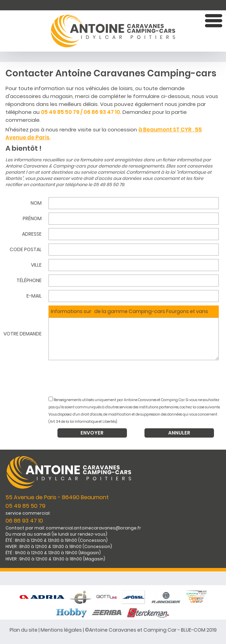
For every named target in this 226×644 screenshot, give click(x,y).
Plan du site (24, 630)
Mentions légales (61, 630)
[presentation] (136, 379)
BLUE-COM (193, 630)
